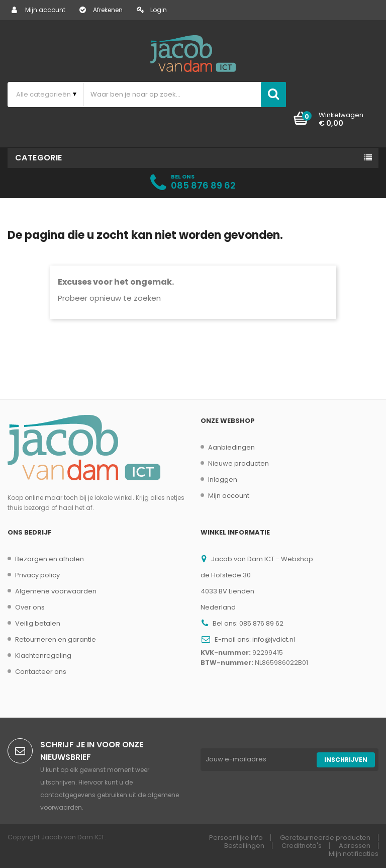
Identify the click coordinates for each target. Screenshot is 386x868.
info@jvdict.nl (274, 639)
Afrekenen (101, 10)
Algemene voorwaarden (56, 591)
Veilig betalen (38, 623)
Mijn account (38, 10)
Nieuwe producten (238, 463)
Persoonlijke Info (236, 838)
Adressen (355, 846)
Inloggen (223, 480)
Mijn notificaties (354, 854)
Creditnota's (302, 846)
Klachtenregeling (43, 656)
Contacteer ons (41, 672)
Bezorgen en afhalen (50, 559)
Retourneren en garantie (56, 639)
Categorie (39, 158)
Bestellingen (244, 846)
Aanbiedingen (231, 447)
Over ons (30, 607)
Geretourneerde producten (325, 838)
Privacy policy (37, 575)
